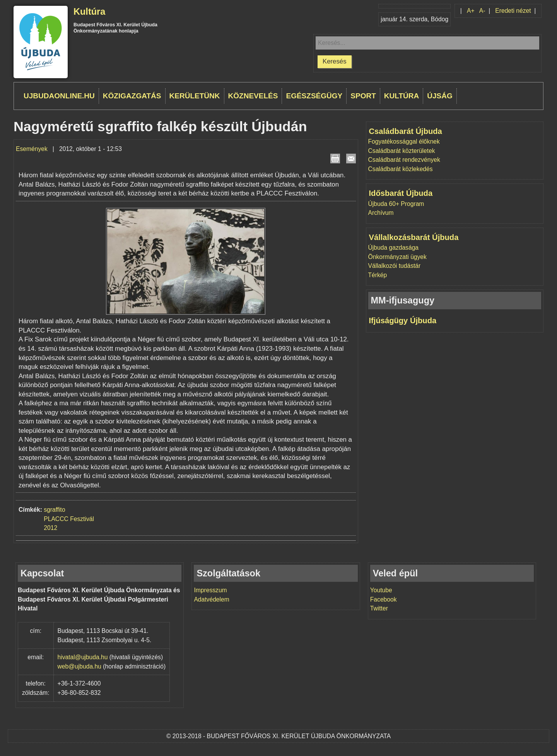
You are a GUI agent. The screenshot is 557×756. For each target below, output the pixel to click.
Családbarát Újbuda (406, 131)
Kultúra (89, 12)
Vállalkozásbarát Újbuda (414, 237)
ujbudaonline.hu (59, 96)
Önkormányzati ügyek (397, 257)
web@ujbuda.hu (79, 666)
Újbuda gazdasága (394, 248)
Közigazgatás (132, 96)
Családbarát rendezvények (404, 160)
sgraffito (54, 510)
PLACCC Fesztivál (69, 519)
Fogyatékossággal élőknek (404, 141)
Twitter (379, 608)
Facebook (384, 599)
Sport (363, 96)
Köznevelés (253, 96)
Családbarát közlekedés (401, 169)
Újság (440, 96)
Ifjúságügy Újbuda (403, 321)
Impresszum (210, 590)
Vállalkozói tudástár (395, 266)
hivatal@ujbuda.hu (83, 657)
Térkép (378, 275)
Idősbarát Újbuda (401, 193)
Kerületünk (195, 96)
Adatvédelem (211, 599)
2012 (50, 528)
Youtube (381, 590)
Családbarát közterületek (402, 151)
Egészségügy (314, 96)
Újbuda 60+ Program (396, 204)
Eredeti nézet (513, 11)
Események (32, 149)
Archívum (381, 213)
